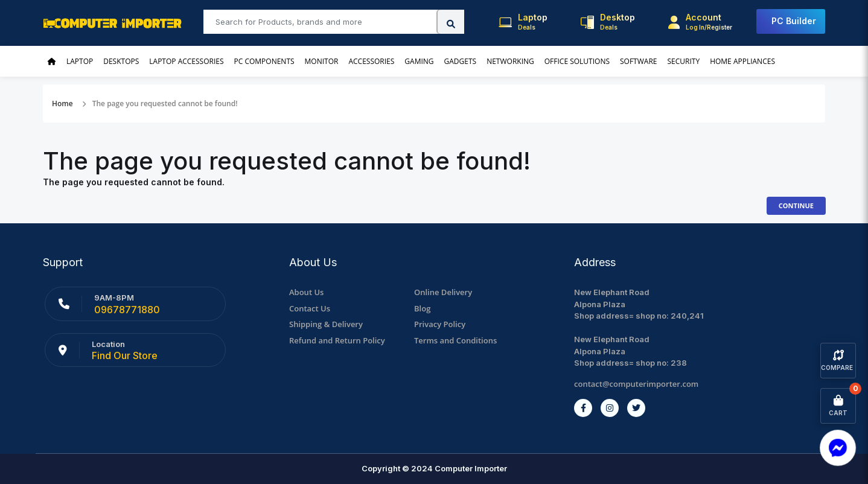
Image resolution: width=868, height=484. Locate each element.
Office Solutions (577, 61)
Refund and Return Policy (337, 340)
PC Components (264, 61)
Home (62, 103)
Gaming (419, 61)
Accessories (371, 61)
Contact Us (310, 308)
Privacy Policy (440, 324)
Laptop (80, 61)
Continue (796, 205)
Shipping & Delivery (326, 324)
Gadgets (461, 61)
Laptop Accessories (186, 61)
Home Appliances (742, 61)
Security (683, 61)
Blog (422, 308)
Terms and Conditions (455, 340)
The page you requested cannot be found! (165, 103)
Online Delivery (443, 292)
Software (638, 61)
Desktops (121, 61)
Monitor (322, 61)
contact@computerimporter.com (636, 384)
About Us (306, 292)
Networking (510, 61)
